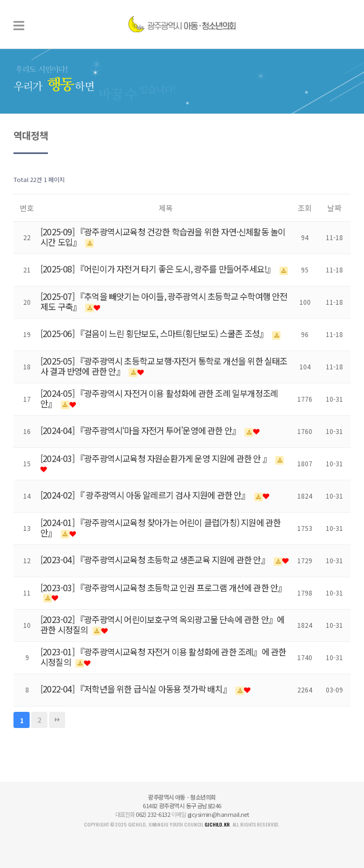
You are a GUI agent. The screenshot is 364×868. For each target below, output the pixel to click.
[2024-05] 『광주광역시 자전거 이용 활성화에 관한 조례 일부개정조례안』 (159, 398)
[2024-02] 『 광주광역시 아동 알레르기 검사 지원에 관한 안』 (146, 495)
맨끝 (57, 720)
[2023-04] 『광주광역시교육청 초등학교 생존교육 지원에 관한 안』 (156, 559)
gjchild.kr (217, 824)
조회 (305, 208)
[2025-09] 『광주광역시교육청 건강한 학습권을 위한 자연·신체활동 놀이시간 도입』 (163, 237)
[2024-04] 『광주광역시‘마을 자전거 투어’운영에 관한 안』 (141, 430)
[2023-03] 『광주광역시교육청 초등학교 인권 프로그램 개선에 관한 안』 (163, 587)
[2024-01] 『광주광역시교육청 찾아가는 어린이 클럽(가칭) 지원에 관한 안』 (160, 527)
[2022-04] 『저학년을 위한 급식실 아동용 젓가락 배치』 (136, 689)
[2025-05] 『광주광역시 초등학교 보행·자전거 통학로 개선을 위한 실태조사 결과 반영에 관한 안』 (164, 366)
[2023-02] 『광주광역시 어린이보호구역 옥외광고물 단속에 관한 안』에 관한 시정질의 (162, 624)
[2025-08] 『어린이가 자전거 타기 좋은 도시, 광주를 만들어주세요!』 (159, 269)
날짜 (334, 208)
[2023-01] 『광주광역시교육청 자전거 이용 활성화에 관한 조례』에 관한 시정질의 (163, 657)
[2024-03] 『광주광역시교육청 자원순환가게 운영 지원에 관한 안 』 (156, 458)
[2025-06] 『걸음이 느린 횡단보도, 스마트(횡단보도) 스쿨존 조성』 (155, 333)
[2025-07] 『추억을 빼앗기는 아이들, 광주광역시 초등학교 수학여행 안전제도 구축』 (164, 301)
